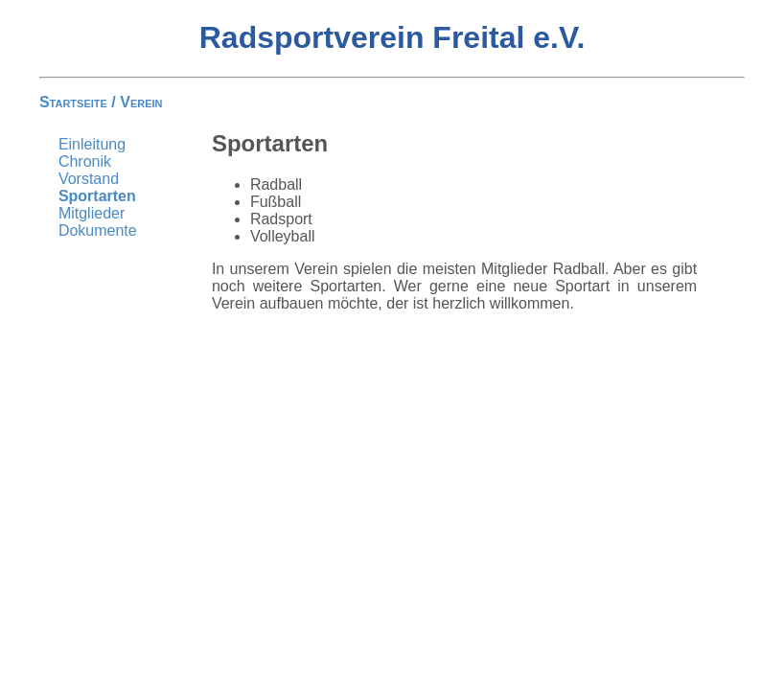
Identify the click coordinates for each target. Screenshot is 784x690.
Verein (141, 102)
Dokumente (98, 230)
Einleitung (92, 144)
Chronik (85, 161)
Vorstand (89, 179)
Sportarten (97, 196)
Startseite (73, 102)
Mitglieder (92, 213)
